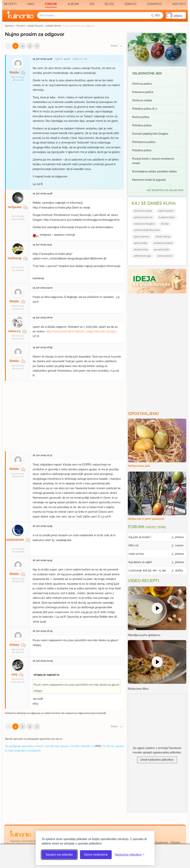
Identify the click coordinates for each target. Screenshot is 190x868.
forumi (21, 26)
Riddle (14, 72)
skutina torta (141, 249)
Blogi (109, 4)
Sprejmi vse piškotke (59, 855)
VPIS (98, 746)
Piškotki (175, 842)
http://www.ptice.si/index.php (52, 208)
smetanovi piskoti (163, 243)
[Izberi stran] (121, 46)
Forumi (51, 4)
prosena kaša (161, 249)
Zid (92, 4)
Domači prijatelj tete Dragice (150, 134)
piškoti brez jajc (142, 256)
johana (179, 537)
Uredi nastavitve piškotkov (157, 760)
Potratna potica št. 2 (145, 109)
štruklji (165, 224)
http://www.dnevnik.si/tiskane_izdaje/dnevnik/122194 (80, 331)
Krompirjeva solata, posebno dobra (154, 171)
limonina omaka (143, 211)
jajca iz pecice (142, 237)
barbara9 (15, 258)
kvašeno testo (167, 217)
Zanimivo (154, 4)
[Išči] (155, 15)
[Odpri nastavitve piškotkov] (130, 855)
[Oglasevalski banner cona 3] (158, 351)
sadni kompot (166, 211)
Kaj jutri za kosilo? (140, 537)
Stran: (117, 46)
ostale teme (53, 26)
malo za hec (136, 554)
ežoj (14, 674)
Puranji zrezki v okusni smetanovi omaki (153, 161)
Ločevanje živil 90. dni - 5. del (147, 570)
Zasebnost (161, 842)
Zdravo (130, 4)
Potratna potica (142, 125)
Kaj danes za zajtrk (140, 562)
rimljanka (15, 207)
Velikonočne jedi (147, 73)
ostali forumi (35, 26)
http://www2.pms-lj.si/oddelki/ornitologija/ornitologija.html (81, 220)
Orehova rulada (142, 100)
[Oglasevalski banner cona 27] (64, 414)
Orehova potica (142, 84)
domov (10, 26)
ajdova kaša (140, 243)
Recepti (10, 4)
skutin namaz (163, 237)
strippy (14, 645)
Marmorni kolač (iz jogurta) (149, 180)
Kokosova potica (143, 92)
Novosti (179, 4)
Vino (31, 4)
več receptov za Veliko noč (165, 190)
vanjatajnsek (15, 540)
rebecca (14, 331)
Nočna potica (141, 117)
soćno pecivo (165, 256)
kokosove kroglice (144, 224)
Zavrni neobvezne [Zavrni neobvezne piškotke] (96, 855)
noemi (179, 545)
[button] (176, 15)
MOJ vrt (134, 545)
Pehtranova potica (144, 142)
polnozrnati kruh (143, 217)
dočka (179, 570)
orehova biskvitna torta (147, 230)
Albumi (73, 4)
